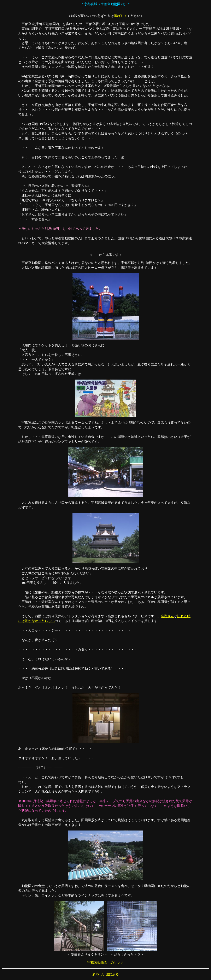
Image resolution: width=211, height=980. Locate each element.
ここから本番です (106, 255)
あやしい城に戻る (106, 974)
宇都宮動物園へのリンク (106, 963)
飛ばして (121, 16)
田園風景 (88, 820)
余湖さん (167, 616)
